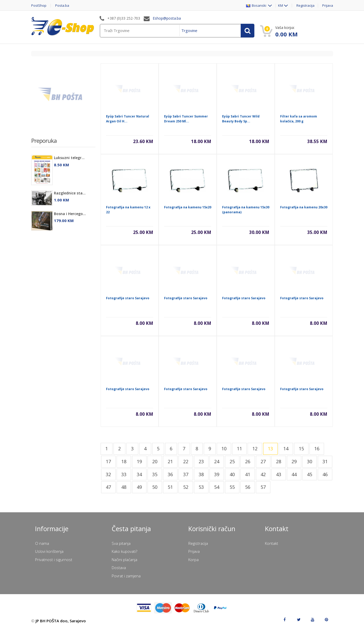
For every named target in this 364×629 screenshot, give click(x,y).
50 (155, 487)
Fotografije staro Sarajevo (128, 298)
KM (281, 6)
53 (201, 487)
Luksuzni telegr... (69, 158)
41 (248, 474)
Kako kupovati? (124, 551)
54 (217, 487)
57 (263, 487)
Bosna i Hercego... (70, 214)
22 (186, 461)
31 (325, 461)
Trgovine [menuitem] (189, 30)
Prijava (328, 6)
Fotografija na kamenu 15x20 (188, 207)
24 (217, 461)
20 (155, 461)
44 (294, 474)
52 (186, 487)
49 (139, 487)
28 (279, 461)
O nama (42, 543)
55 (232, 487)
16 (317, 449)
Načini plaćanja (124, 560)
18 (124, 461)
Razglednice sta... (70, 193)
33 (124, 474)
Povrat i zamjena (126, 576)
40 (232, 474)
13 (270, 449)
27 (263, 461)
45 (310, 474)
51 (170, 487)
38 (201, 474)
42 (263, 474)
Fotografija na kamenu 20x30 (304, 207)
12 (255, 449)
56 (248, 487)
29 (294, 461)
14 (286, 449)
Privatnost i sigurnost (54, 560)
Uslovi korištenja (49, 551)
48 (124, 487)
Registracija (305, 6)
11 (239, 449)
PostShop (39, 6)
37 (186, 474)
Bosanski (257, 6)
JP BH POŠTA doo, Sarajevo (61, 621)
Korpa (193, 560)
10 (224, 449)
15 (301, 449)
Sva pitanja (121, 543)
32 (108, 474)
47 (108, 487)
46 (325, 474)
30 (310, 461)
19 (139, 461)
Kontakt (272, 543)
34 (139, 474)
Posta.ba (62, 6)
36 (170, 474)
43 (279, 474)
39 (217, 474)
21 (170, 461)
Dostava (119, 568)
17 (108, 461)
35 (155, 474)
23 (201, 461)
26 (248, 461)
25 (232, 461)
